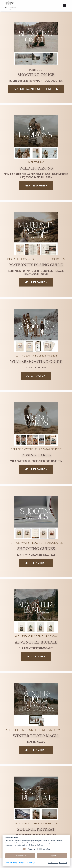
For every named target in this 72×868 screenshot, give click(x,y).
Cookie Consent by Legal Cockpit (58, 863)
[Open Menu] (65, 5)
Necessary (32, 849)
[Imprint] (22, 863)
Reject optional (20, 856)
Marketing (46, 849)
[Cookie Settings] (31, 863)
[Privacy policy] (11, 863)
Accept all (52, 856)
